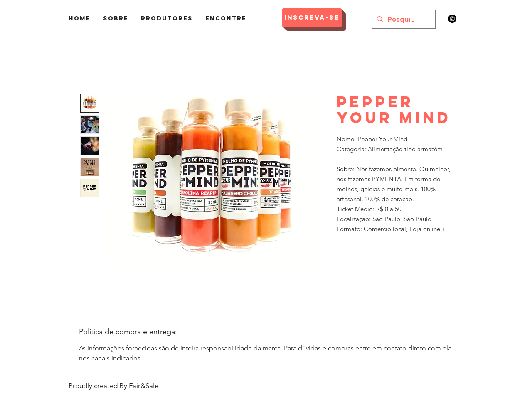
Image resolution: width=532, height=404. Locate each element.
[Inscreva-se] (312, 18)
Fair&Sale (144, 386)
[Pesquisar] (403, 19)
